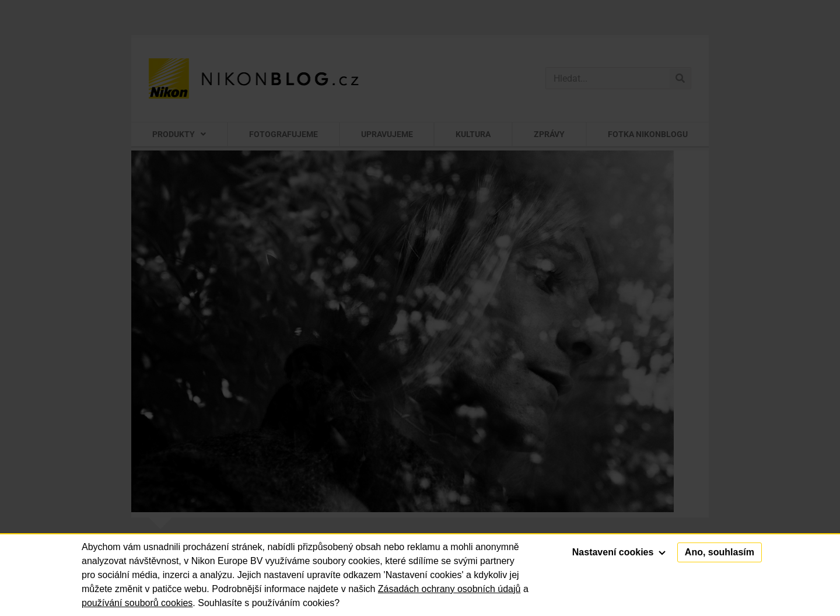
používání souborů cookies (137, 603)
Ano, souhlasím (720, 552)
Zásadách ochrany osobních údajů (449, 589)
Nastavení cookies (619, 552)
